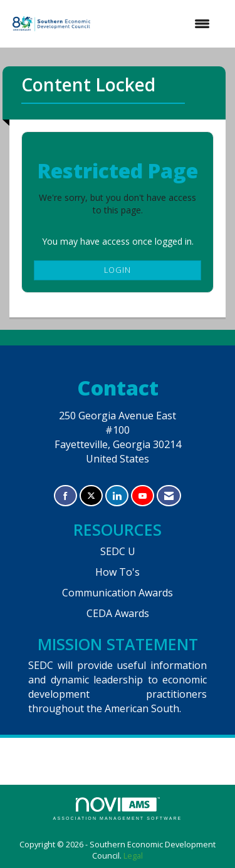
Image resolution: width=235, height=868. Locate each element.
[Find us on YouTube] (143, 496)
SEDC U (118, 551)
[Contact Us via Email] (169, 496)
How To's (118, 572)
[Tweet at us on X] (91, 496)
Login (118, 270)
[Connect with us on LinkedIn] (117, 496)
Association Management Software (118, 809)
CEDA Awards (118, 613)
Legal (133, 856)
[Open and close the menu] (158, 24)
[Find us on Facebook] (65, 496)
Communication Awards (118, 593)
